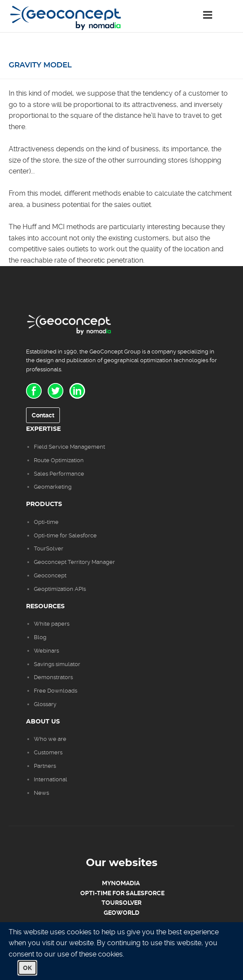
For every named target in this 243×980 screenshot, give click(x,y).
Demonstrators (53, 677)
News (41, 793)
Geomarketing (53, 487)
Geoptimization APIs (60, 589)
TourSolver (49, 548)
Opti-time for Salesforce (65, 535)
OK (27, 968)
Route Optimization (59, 460)
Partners (45, 766)
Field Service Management (69, 447)
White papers (52, 624)
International (51, 779)
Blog (40, 637)
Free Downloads (56, 691)
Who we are (50, 739)
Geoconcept (50, 575)
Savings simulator (57, 664)
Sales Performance (60, 474)
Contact (43, 415)
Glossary (45, 704)
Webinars (46, 651)
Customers (48, 752)
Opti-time (46, 522)
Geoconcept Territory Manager (74, 562)
